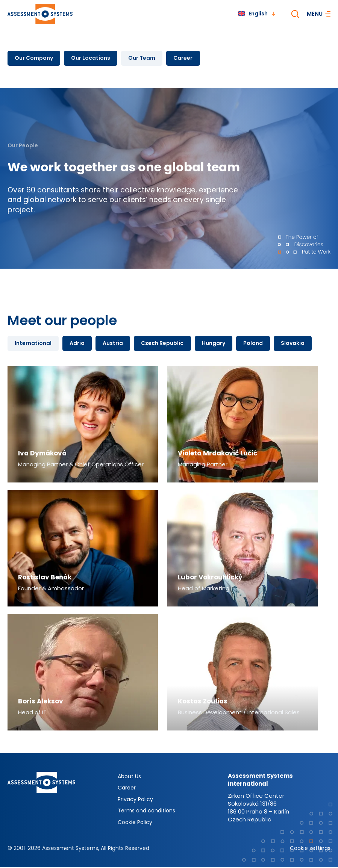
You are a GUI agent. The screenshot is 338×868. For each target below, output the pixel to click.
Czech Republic (165, 344)
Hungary (217, 344)
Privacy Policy (135, 800)
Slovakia (297, 344)
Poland (257, 344)
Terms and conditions (146, 811)
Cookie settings (310, 849)
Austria (115, 344)
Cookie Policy (135, 823)
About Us (129, 777)
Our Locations (92, 58)
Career (186, 58)
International (33, 344)
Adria (78, 344)
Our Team (144, 58)
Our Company (34, 58)
